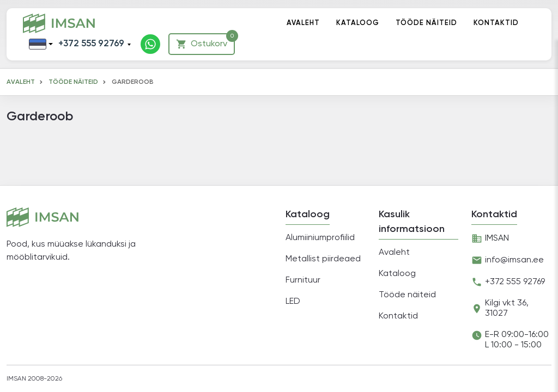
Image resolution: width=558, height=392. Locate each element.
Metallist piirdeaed (323, 259)
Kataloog (358, 23)
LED (293, 302)
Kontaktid (496, 23)
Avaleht (303, 23)
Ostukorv (205, 41)
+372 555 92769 (91, 44)
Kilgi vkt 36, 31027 (507, 308)
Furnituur (303, 280)
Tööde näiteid (426, 23)
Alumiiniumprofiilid (320, 238)
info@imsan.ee (514, 260)
